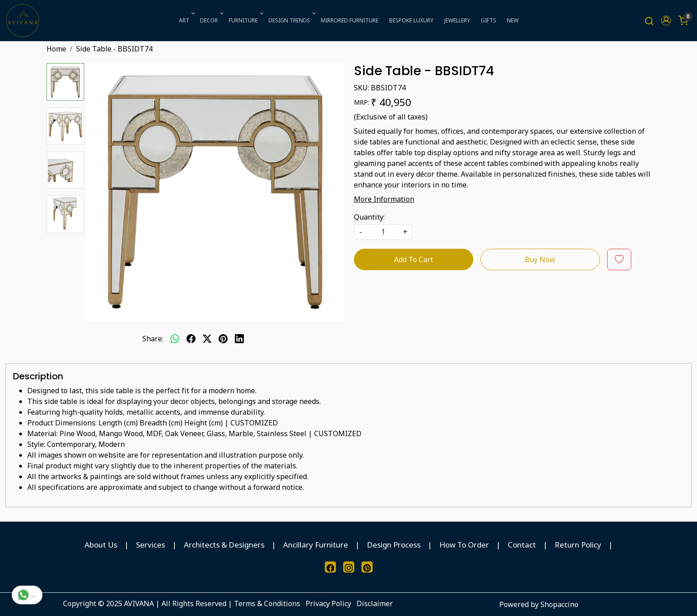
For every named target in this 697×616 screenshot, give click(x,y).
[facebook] (191, 339)
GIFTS (489, 20)
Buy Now (540, 259)
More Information (384, 199)
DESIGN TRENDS (291, 20)
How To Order (464, 545)
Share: (153, 339)
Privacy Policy (328, 603)
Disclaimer (375, 603)
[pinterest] (223, 339)
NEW (513, 20)
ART (186, 20)
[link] (649, 21)
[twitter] (207, 339)
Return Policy (578, 545)
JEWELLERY (457, 20)
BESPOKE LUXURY (411, 20)
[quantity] (383, 232)
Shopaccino (559, 604)
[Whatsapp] (175, 339)
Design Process (394, 545)
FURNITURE (245, 20)
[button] (666, 21)
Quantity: (369, 217)
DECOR (211, 20)
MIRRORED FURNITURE (350, 20)
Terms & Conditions (267, 603)
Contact (522, 545)
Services (151, 545)
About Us (101, 545)
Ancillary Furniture (316, 545)
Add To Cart (414, 259)
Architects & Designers (224, 545)
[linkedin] (239, 339)
